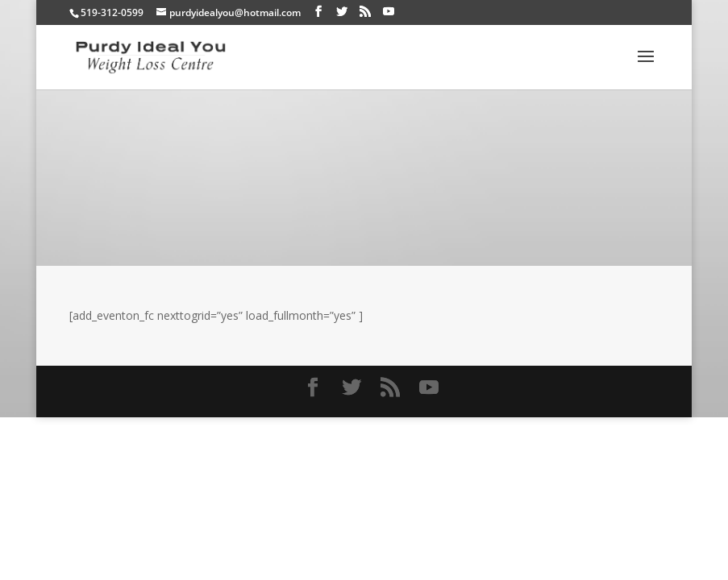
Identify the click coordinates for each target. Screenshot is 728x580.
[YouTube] (389, 12)
